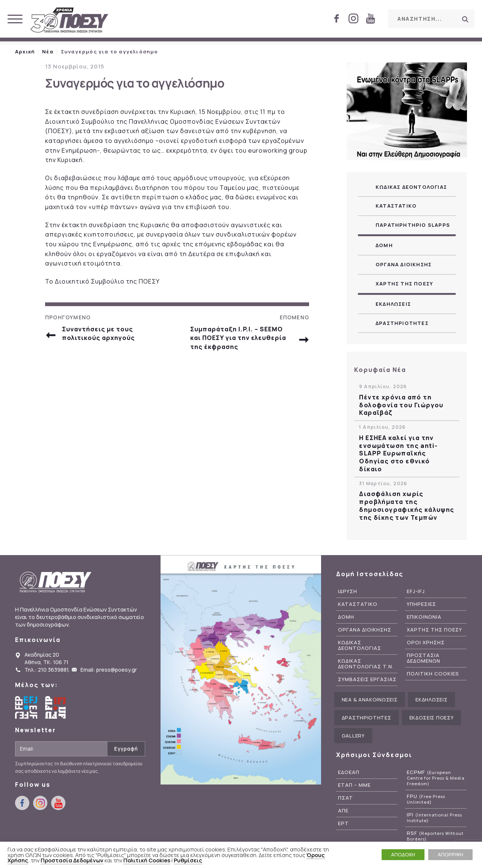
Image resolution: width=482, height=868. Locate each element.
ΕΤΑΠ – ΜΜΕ (354, 785)
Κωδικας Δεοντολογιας (411, 187)
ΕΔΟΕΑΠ (349, 772)
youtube (370, 18)
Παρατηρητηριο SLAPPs (413, 225)
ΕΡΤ (343, 823)
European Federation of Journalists (26, 707)
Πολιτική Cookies (147, 860)
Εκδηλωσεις (393, 304)
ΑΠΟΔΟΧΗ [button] (403, 854)
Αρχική (25, 52)
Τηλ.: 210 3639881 (46, 670)
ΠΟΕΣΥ (70, 21)
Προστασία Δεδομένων (72, 860)
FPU (426, 799)
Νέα (48, 52)
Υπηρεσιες (421, 604)
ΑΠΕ (343, 811)
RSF (435, 836)
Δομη (384, 245)
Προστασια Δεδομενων (424, 658)
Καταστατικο (396, 206)
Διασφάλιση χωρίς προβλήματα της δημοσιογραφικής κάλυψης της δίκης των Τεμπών (407, 506)
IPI (434, 818)
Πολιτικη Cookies (433, 674)
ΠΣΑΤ (346, 798)
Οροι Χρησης (426, 643)
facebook (336, 18)
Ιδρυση (348, 591)
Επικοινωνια (424, 617)
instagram (353, 18)
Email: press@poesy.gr (109, 670)
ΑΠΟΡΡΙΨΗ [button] (450, 854)
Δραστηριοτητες (402, 323)
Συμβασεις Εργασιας (367, 679)
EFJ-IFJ (416, 591)
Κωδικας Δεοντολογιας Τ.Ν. (366, 664)
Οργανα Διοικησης (404, 264)
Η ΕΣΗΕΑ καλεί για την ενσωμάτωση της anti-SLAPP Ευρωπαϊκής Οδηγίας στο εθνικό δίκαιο (398, 454)
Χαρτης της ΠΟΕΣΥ (404, 284)
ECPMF (436, 778)
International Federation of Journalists (56, 707)
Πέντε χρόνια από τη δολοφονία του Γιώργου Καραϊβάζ (401, 405)
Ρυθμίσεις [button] (188, 860)
